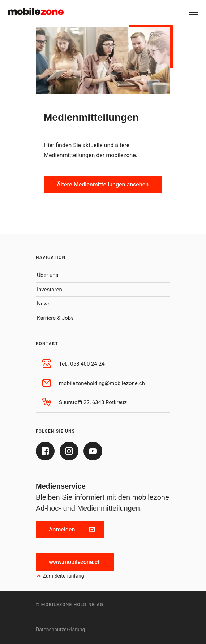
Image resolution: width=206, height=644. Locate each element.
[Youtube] (93, 451)
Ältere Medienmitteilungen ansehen (103, 184)
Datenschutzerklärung (60, 630)
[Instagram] (69, 451)
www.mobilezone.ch (75, 562)
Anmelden (72, 530)
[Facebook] (45, 451)
